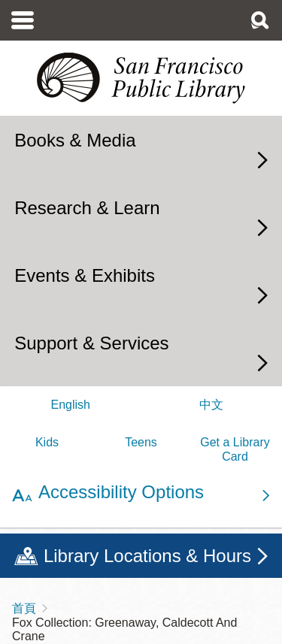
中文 (211, 405)
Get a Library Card (235, 449)
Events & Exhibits (85, 275)
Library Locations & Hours (147, 556)
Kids (47, 442)
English (71, 405)
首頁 (24, 608)
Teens (141, 442)
